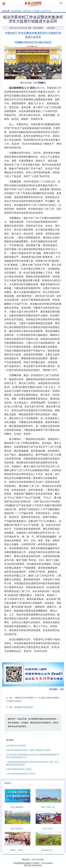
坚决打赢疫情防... (18, 807)
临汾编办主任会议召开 (24, 707)
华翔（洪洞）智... (48, 807)
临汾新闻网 (16, 11)
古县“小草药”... (48, 829)
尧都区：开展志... (18, 850)
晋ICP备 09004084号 (33, 865)
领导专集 (27, 11)
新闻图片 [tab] (8, 783)
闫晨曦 (36, 11)
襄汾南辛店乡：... (48, 850)
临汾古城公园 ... (18, 829)
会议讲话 (46, 11)
